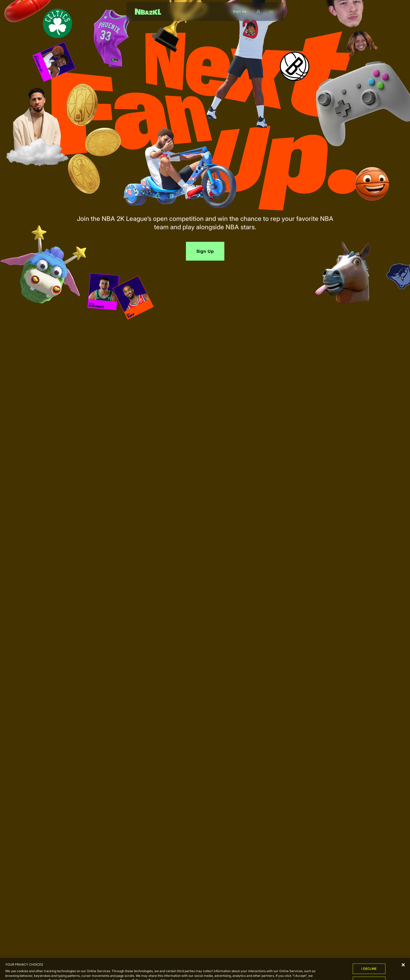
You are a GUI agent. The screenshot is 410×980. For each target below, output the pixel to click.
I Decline (369, 971)
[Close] (403, 967)
